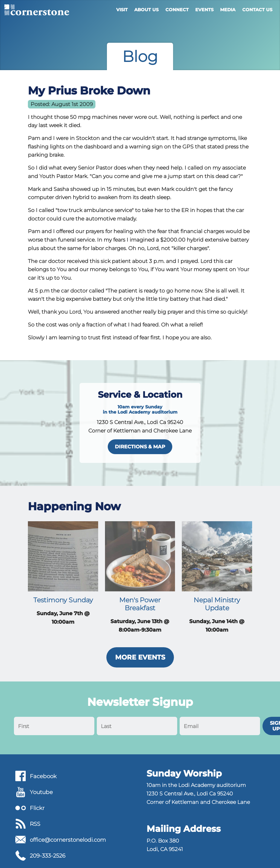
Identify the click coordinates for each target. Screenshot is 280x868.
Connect (177, 10)
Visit (122, 10)
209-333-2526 (48, 856)
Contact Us (257, 10)
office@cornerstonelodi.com (68, 840)
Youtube (41, 792)
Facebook (43, 776)
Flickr (37, 808)
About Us (146, 10)
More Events (140, 657)
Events (204, 10)
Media (228, 10)
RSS (35, 824)
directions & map (140, 447)
